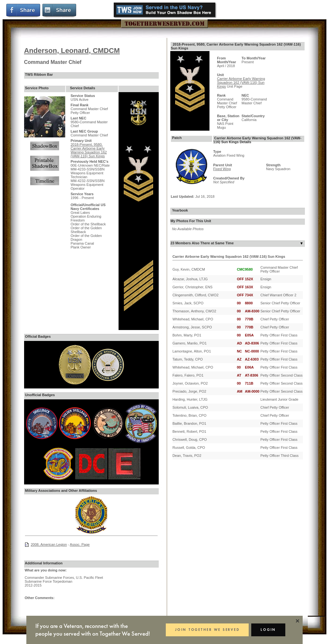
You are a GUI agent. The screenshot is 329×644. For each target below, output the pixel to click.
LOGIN (268, 630)
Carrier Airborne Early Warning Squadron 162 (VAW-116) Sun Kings (241, 83)
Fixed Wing (222, 169)
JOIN (206, 630)
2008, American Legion (49, 544)
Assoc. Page (80, 544)
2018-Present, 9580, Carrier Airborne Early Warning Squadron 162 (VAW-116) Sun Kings (89, 150)
